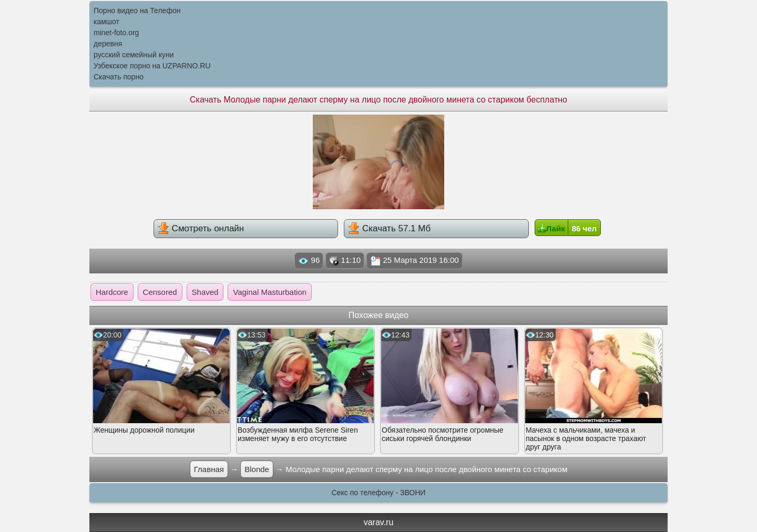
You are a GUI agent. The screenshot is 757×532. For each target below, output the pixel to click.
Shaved (205, 292)
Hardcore (112, 292)
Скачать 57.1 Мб (389, 228)
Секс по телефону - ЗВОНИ (379, 493)
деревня (108, 44)
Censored (160, 292)
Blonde (257, 469)
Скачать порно (119, 77)
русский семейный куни (134, 55)
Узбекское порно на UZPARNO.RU (152, 66)
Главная (209, 469)
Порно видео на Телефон (137, 11)
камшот (106, 22)
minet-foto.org (116, 33)
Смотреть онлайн (201, 228)
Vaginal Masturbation (270, 292)
